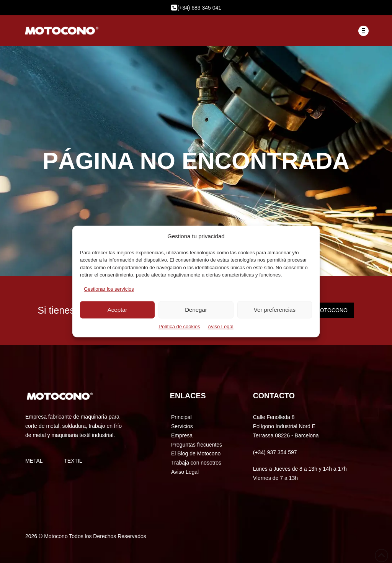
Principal (181, 417)
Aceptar (118, 310)
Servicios (182, 426)
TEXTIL (73, 461)
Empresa (182, 435)
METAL (34, 461)
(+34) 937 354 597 (275, 452)
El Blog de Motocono (196, 453)
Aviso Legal (221, 327)
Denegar (196, 310)
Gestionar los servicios (109, 289)
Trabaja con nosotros (196, 463)
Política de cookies (179, 327)
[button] (363, 31)
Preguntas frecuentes (197, 445)
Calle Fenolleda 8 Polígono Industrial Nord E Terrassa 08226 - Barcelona (286, 426)
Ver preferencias (275, 310)
